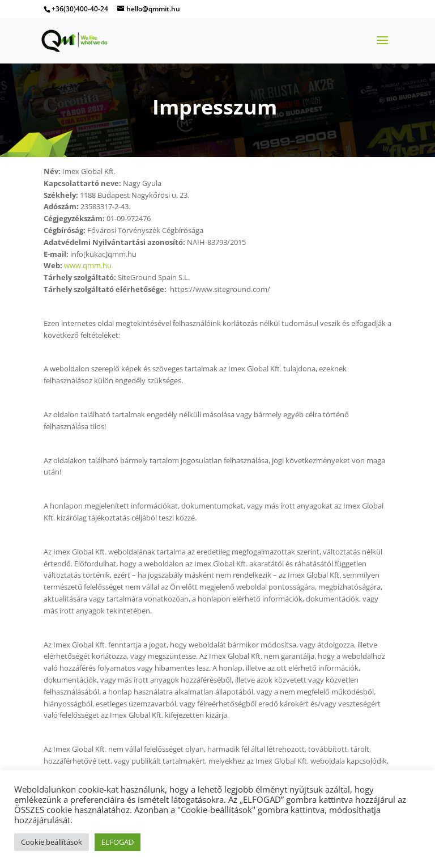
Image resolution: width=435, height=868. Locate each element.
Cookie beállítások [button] (52, 842)
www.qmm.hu (88, 265)
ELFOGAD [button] (118, 842)
